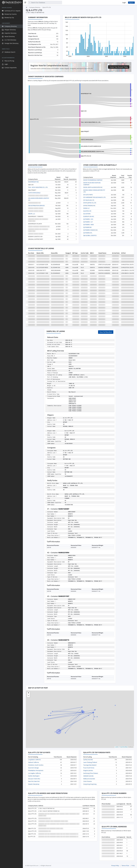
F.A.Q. (133, 866)
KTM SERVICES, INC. (114, 122)
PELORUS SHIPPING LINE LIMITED (118, 150)
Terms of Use (125, 866)
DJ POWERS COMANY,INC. (91, 230)
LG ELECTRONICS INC (115, 137)
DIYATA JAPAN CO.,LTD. (90, 203)
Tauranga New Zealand (90, 765)
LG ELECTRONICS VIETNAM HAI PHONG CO (121, 144)
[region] (11, 436)
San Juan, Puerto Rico (34, 779)
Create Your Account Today (119, 67)
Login (124, 2)
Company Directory (35, 7)
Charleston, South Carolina (36, 765)
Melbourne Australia (89, 779)
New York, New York (34, 781)
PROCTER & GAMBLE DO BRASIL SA (119, 152)
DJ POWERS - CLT (88, 222)
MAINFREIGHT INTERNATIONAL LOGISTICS (121, 90)
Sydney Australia (88, 760)
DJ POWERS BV (87, 227)
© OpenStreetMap (123, 747)
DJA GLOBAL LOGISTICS (90, 235)
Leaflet (117, 747)
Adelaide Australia (88, 776)
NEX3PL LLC (32, 214)
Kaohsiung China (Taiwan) (91, 773)
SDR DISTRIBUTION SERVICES (36, 206)
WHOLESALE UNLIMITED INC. (117, 128)
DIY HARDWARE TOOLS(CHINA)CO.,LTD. (95, 197)
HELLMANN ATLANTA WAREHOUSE (79, 146)
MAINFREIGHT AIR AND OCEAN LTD (119, 100)
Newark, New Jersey (34, 784)
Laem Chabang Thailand (90, 762)
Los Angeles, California (34, 773)
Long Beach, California (34, 760)
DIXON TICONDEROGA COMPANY (93, 180)
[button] (28, 693)
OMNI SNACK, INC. (114, 118)
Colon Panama (87, 781)
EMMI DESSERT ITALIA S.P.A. (117, 141)
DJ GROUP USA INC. (89, 216)
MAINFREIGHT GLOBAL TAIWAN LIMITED (120, 104)
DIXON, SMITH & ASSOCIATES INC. (93, 187)
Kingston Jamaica (88, 770)
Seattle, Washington (34, 776)
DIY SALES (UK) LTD (89, 200)
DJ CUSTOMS (87, 214)
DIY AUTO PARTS (88, 195)
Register (131, 3)
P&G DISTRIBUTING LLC (115, 149)
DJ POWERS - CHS (88, 219)
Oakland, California (33, 762)
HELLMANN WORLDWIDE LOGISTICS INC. (81, 151)
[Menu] (25, 2)
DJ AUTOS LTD (87, 211)
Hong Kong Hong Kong (90, 784)
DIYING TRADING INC (89, 206)
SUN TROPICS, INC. (114, 125)
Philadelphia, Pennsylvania (36, 770)
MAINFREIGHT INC (75, 94)
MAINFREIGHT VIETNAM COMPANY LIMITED (121, 106)
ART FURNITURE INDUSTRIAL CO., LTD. (120, 143)
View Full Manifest (106, 332)
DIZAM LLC (86, 208)
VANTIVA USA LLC (114, 154)
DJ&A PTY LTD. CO (74, 156)
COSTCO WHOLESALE (76, 140)
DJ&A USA (72, 111)
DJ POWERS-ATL (88, 233)
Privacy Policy (115, 866)
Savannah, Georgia (33, 768)
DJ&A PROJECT (74, 131)
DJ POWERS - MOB (88, 225)
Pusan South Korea (89, 768)
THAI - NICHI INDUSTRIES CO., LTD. (79, 122)
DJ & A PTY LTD (34, 119)
